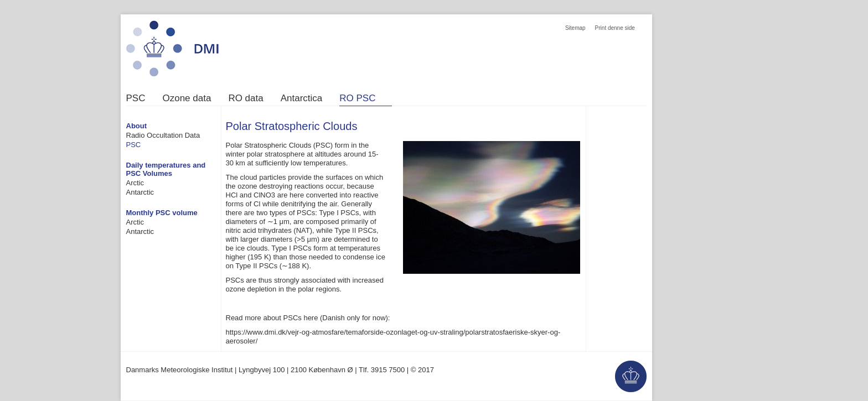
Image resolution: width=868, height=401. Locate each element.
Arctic (135, 183)
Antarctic (140, 192)
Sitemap (575, 28)
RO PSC (357, 98)
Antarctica (302, 98)
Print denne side (615, 28)
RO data (246, 98)
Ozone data (187, 98)
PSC (136, 98)
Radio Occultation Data (163, 135)
